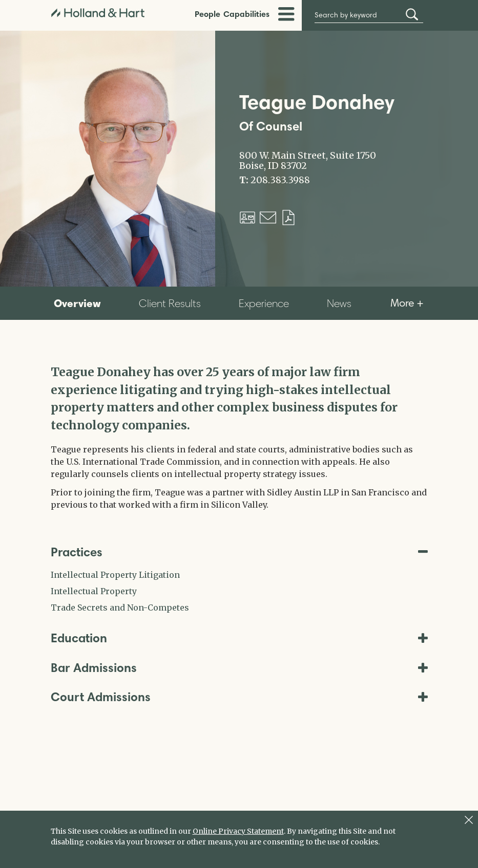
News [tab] (339, 303)
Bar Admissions (239, 668)
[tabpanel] (239, 437)
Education (239, 638)
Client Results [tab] (170, 303)
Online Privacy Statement (238, 831)
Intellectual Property (94, 591)
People (207, 14)
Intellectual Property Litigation (115, 575)
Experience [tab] (264, 303)
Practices (239, 552)
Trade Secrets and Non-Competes (120, 607)
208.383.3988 (280, 180)
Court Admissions (239, 697)
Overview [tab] (77, 303)
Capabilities (246, 14)
